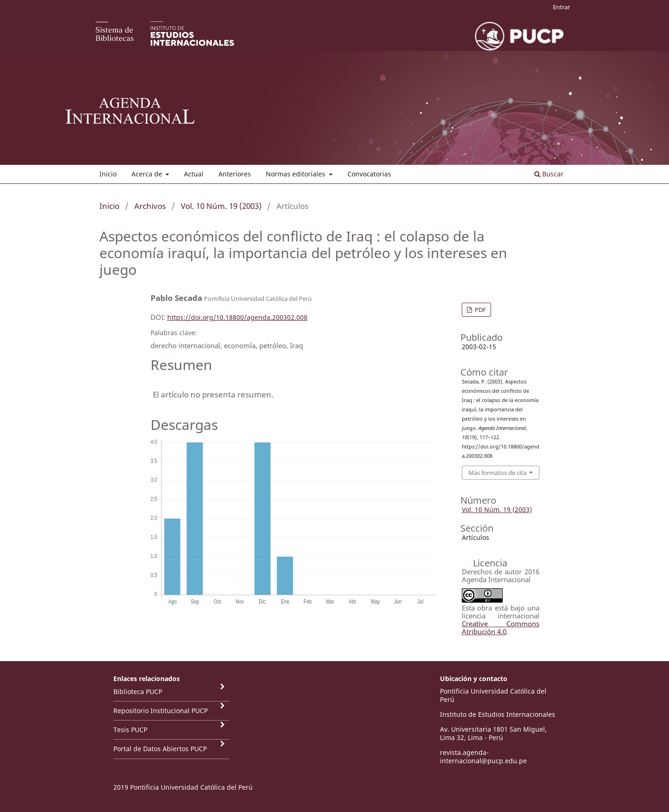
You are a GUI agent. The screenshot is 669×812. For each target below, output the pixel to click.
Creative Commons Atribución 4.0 (501, 627)
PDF (480, 310)
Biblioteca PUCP (138, 692)
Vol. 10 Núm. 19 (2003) (221, 206)
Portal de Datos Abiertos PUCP (160, 749)
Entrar (561, 7)
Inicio (108, 174)
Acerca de (148, 174)
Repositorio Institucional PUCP (161, 711)
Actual (194, 174)
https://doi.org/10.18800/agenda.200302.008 (237, 317)
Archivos (150, 206)
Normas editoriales (296, 174)
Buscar (549, 174)
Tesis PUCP (130, 730)
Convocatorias (369, 174)
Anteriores (235, 174)
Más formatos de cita (497, 473)
